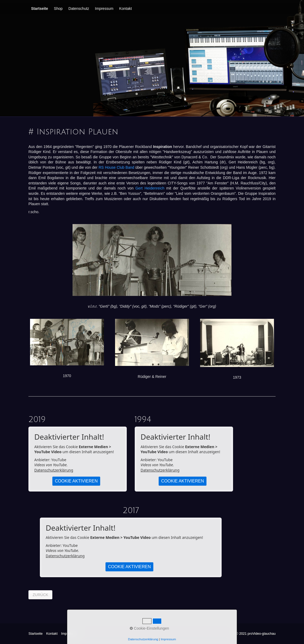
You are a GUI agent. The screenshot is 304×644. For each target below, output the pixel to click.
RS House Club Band (116, 167)
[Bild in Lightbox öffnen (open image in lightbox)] (152, 260)
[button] (40, 595)
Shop (58, 9)
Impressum (104, 9)
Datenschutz (79, 9)
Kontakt (126, 9)
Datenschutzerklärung (54, 470)
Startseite (40, 9)
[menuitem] (40, 9)
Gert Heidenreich (150, 188)
